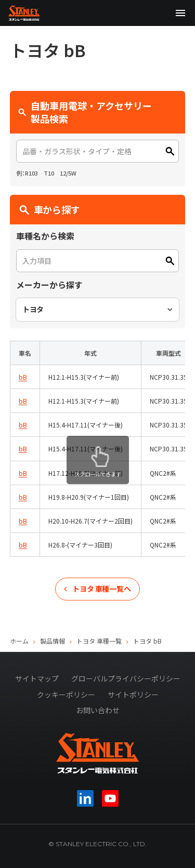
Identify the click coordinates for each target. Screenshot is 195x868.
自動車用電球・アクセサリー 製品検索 (90, 112)
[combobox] (98, 310)
